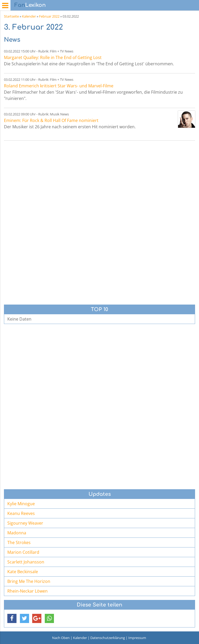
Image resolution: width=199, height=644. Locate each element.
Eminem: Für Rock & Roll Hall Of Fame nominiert (51, 120)
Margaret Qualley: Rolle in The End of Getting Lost (53, 57)
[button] (12, 618)
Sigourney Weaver (25, 523)
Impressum (137, 638)
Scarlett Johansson (26, 562)
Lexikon (30, 5)
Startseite (11, 16)
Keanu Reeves (21, 513)
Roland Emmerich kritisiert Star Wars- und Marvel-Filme (59, 86)
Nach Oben (61, 638)
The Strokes (19, 542)
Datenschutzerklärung (108, 638)
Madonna (17, 533)
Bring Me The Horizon (29, 581)
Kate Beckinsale (23, 572)
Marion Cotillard (23, 552)
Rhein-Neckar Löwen (27, 591)
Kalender (29, 16)
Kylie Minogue (21, 504)
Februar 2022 (49, 16)
